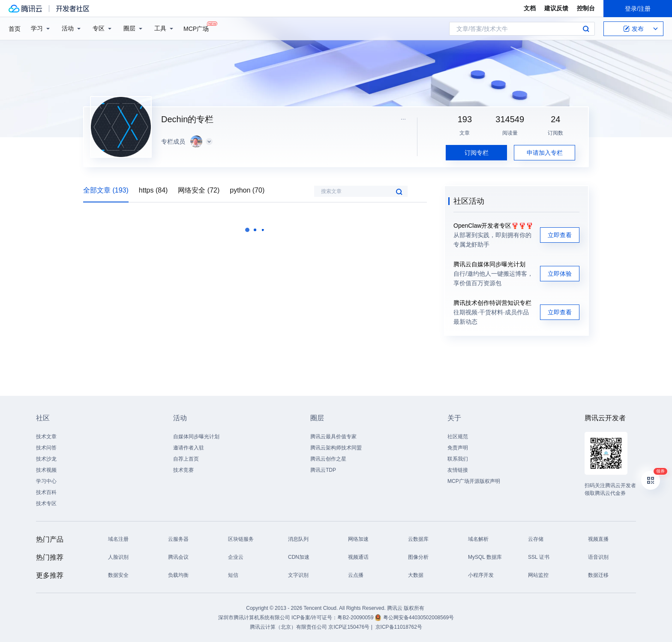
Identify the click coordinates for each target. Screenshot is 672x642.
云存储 (536, 539)
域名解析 (478, 539)
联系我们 (458, 459)
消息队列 (298, 539)
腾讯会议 (178, 557)
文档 (530, 8)
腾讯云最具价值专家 (333, 437)
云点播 (356, 575)
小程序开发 (481, 575)
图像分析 (418, 557)
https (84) (153, 190)
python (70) (247, 190)
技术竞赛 (183, 470)
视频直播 (598, 539)
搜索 (586, 29)
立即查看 (560, 235)
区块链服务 (241, 539)
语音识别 (598, 557)
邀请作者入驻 (189, 448)
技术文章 (46, 437)
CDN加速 (299, 557)
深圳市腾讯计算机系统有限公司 (254, 618)
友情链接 (458, 470)
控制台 (586, 8)
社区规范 (458, 437)
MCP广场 (196, 28)
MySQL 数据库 (485, 557)
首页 (15, 29)
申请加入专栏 (545, 153)
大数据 (416, 575)
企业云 (236, 557)
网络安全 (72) (199, 190)
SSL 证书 (539, 557)
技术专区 (46, 503)
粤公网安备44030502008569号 (418, 618)
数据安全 (118, 575)
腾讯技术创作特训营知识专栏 (492, 303)
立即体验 (560, 274)
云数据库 (418, 539)
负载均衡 (178, 575)
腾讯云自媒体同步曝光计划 (489, 264)
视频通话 (358, 557)
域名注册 (118, 539)
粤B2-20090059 (356, 618)
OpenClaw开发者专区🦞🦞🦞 (493, 226)
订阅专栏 (477, 153)
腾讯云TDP (323, 470)
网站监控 (538, 575)
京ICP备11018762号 (399, 627)
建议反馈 (556, 8)
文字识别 (298, 575)
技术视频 (46, 470)
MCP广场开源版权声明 (474, 481)
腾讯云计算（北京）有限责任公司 (288, 627)
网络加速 (358, 539)
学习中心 (46, 481)
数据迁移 (598, 575)
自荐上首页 (186, 459)
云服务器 (178, 539)
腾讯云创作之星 (328, 459)
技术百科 (46, 492)
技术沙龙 (46, 459)
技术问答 (46, 448)
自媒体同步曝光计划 (196, 437)
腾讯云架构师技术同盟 (336, 448)
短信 (233, 575)
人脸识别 (118, 557)
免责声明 (458, 448)
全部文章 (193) (106, 190)
